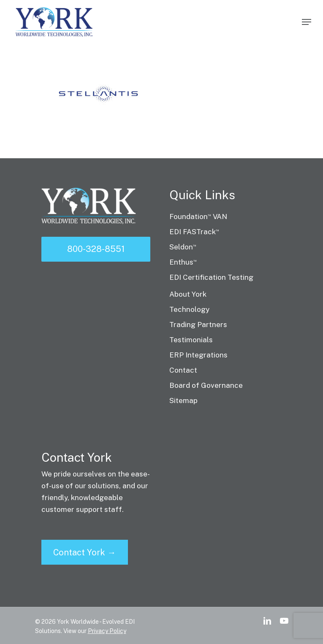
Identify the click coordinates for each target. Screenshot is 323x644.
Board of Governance (206, 385)
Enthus (183, 262)
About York (188, 294)
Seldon (183, 247)
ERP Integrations (198, 355)
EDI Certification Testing (211, 277)
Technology (189, 309)
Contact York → (84, 552)
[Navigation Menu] (307, 22)
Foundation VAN (198, 216)
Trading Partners (198, 325)
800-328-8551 (96, 249)
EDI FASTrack (194, 232)
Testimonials (191, 340)
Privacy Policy (107, 631)
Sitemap (183, 400)
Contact (183, 370)
